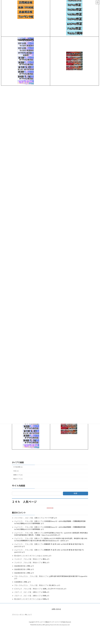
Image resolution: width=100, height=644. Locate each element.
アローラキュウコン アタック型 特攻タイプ (30, 576)
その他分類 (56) (18, 467)
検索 (75, 493)
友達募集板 (18, 582)
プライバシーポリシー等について (22, 615)
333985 (45, 556)
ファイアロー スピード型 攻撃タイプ (28, 518)
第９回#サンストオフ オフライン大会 (27, 556)
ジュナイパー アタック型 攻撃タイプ (28, 521)
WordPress (39, 625)
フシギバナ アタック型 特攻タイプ (27, 559)
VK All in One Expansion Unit (62, 625)
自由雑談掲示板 (20, 566)
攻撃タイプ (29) (18, 475)
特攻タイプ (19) (18, 479)
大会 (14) (16, 471)
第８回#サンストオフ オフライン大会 (27, 599)
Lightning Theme (49, 625)
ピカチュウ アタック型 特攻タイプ (27, 589)
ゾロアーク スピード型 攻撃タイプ (27, 592)
